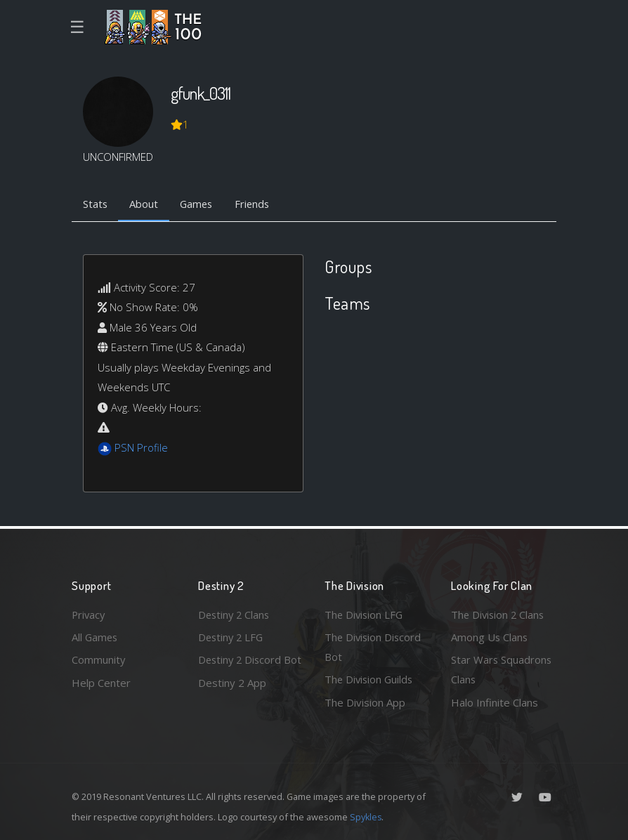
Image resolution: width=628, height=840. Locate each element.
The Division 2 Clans (499, 614)
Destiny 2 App (232, 702)
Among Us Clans (490, 636)
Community (99, 659)
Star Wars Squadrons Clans (502, 670)
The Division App (365, 702)
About (145, 204)
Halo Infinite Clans (495, 702)
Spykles (366, 817)
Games (199, 204)
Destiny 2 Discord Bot (241, 670)
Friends (257, 204)
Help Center (101, 682)
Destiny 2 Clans (235, 614)
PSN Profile (141, 448)
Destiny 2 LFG (232, 636)
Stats (96, 204)
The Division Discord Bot (374, 647)
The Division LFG (365, 614)
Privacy (89, 614)
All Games (96, 636)
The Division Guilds (370, 679)
